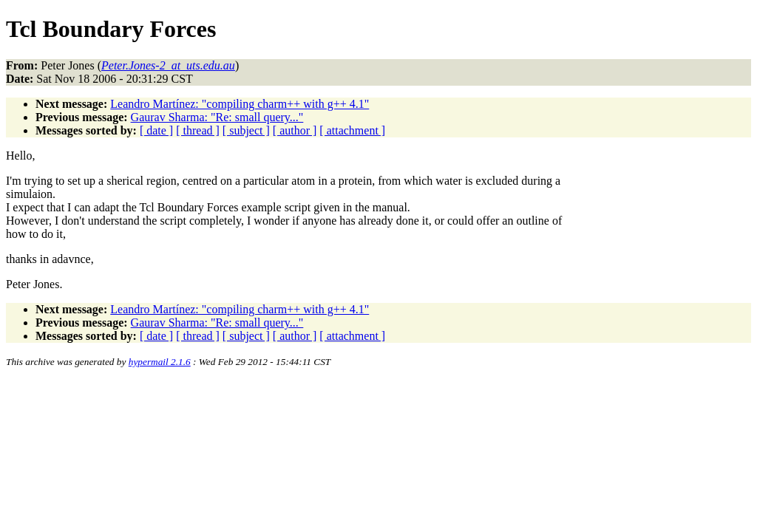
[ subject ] (246, 130)
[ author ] (295, 130)
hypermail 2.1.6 (160, 362)
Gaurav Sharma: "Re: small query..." (217, 117)
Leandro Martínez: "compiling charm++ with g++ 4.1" (240, 104)
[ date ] (156, 130)
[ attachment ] (352, 130)
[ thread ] (198, 130)
